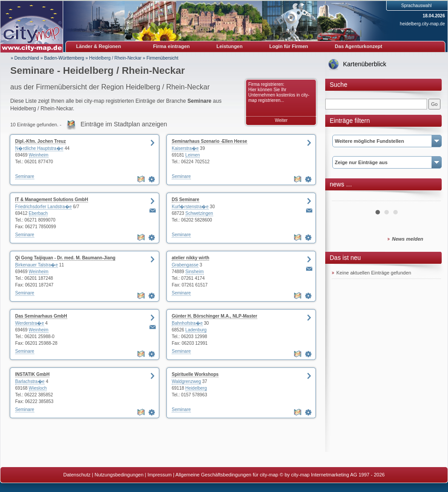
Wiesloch (38, 388)
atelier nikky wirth (190, 258)
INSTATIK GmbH (32, 374)
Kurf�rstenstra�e (190, 207)
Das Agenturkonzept (359, 46)
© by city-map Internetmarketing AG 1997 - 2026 (332, 475)
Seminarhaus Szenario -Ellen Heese (210, 141)
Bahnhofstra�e (187, 323)
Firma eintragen (172, 46)
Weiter (281, 120)
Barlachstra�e (30, 381)
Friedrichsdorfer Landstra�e (43, 207)
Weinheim (39, 155)
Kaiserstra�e (185, 148)
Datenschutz (77, 475)
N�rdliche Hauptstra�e (39, 148)
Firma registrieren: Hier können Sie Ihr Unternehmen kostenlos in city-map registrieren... (279, 92)
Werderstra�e (30, 323)
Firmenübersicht (162, 58)
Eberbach (38, 213)
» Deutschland (25, 58)
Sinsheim (195, 272)
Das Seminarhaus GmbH (41, 316)
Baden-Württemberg (64, 58)
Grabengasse (185, 265)
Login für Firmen (289, 46)
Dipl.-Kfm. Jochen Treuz (40, 141)
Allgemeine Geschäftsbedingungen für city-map (227, 475)
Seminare (25, 176)
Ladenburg (196, 330)
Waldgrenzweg (186, 381)
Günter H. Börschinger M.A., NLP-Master (214, 316)
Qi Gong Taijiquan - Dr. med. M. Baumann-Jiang (65, 258)
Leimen (193, 155)
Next (429, 198)
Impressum (160, 475)
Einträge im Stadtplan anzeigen (124, 124)
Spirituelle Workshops (195, 374)
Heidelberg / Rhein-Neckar (115, 58)
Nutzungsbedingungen (119, 475)
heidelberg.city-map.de (422, 24)
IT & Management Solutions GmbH (52, 200)
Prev (343, 198)
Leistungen (230, 46)
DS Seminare (186, 200)
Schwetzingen (199, 213)
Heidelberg (196, 388)
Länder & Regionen (99, 46)
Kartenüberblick (365, 64)
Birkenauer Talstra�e (36, 265)
